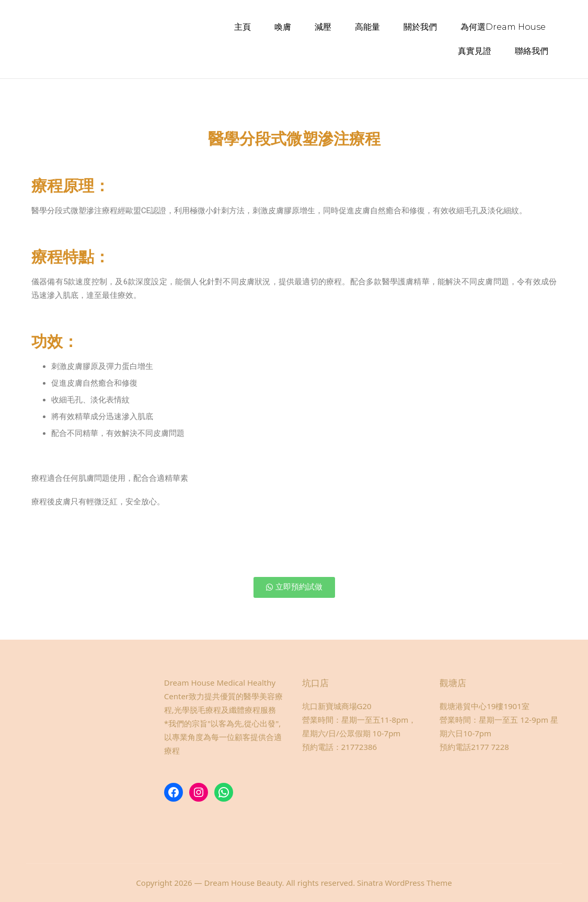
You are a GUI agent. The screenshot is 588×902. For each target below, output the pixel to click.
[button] (294, 587)
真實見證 (475, 51)
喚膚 (283, 27)
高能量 (367, 27)
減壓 (323, 27)
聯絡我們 (532, 51)
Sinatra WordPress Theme (405, 882)
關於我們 (420, 27)
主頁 (243, 27)
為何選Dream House (503, 27)
